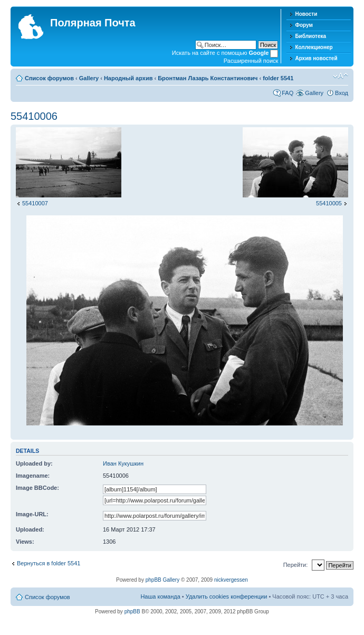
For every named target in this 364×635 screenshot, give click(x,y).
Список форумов (49, 78)
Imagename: (33, 476)
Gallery (89, 78)
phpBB (132, 612)
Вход (342, 93)
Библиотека (310, 36)
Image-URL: (32, 514)
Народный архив (128, 78)
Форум (304, 25)
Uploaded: (30, 529)
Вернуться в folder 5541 (49, 563)
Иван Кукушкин (123, 463)
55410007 (35, 203)
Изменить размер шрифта (341, 76)
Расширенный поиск (251, 61)
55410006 (34, 116)
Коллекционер (314, 47)
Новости (306, 14)
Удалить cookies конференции (227, 596)
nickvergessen (231, 580)
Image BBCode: (37, 488)
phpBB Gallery (162, 580)
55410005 (329, 203)
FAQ (288, 93)
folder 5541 (278, 78)
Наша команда (160, 596)
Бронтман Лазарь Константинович (208, 78)
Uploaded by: (34, 463)
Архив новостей (316, 58)
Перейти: (296, 565)
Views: (25, 542)
